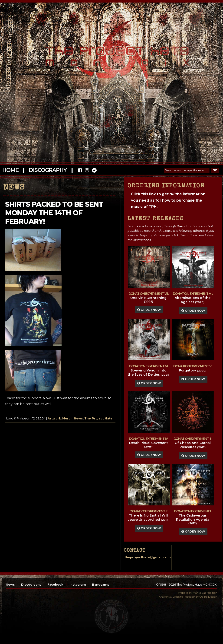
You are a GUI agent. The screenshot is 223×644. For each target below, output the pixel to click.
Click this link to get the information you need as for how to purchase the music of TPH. (168, 200)
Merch (67, 418)
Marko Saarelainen (205, 593)
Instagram (78, 585)
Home (10, 170)
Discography (48, 170)
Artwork (54, 418)
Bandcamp (101, 585)
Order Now (149, 310)
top (111, 616)
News (78, 418)
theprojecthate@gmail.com (148, 557)
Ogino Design (208, 597)
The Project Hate (98, 418)
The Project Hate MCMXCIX (111, 53)
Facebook (55, 585)
